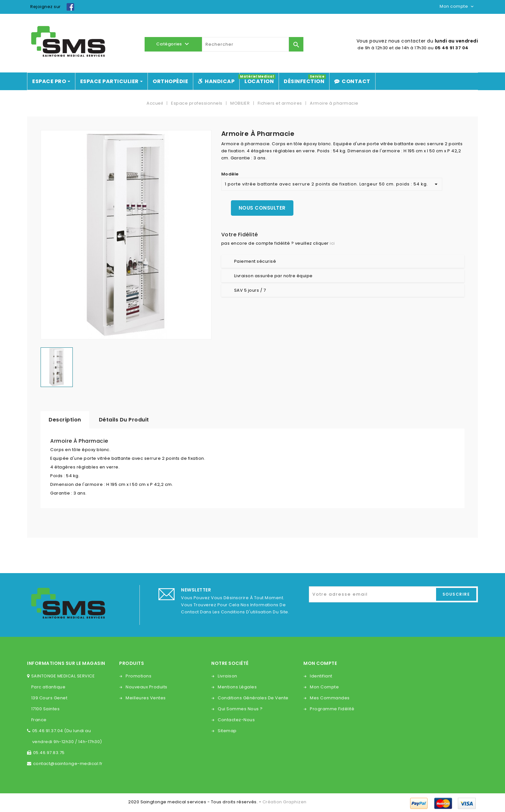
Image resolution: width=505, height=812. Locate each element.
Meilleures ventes (146, 698)
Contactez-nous (236, 720)
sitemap (227, 731)
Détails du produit (124, 420)
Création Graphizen (285, 802)
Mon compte (324, 687)
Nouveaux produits (147, 687)
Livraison (228, 676)
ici (332, 243)
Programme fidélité (332, 709)
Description (65, 420)
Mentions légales (237, 687)
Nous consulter (262, 208)
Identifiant (321, 676)
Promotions (138, 676)
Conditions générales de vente (253, 698)
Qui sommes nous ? (240, 709)
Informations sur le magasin (66, 663)
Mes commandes (330, 698)
